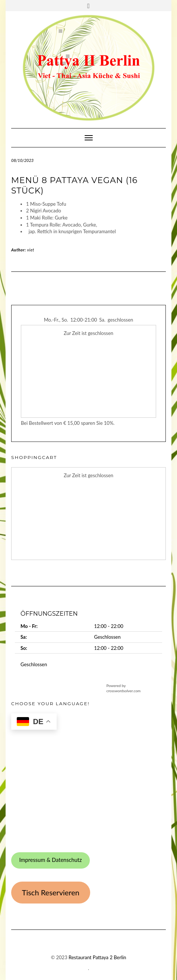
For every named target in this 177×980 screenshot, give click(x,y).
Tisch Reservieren (51, 892)
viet (31, 250)
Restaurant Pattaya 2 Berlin (97, 957)
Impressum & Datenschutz (50, 860)
